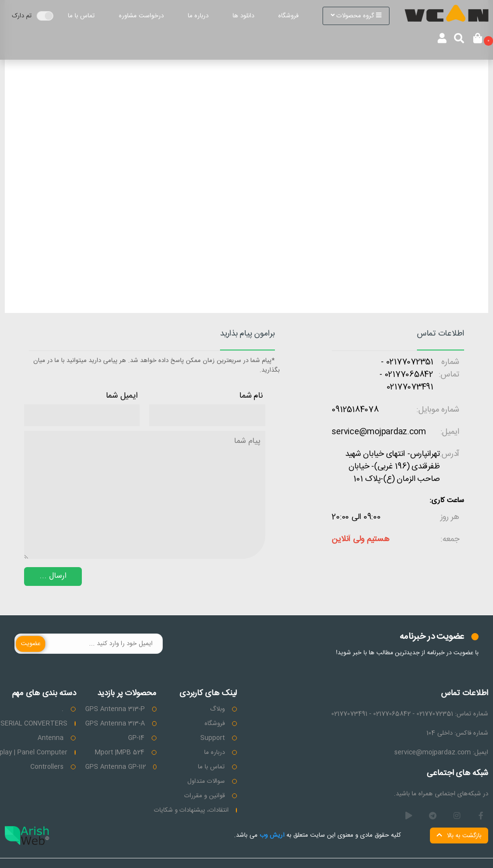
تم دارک (22, 16)
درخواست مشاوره (141, 16)
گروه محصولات (356, 16)
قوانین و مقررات (205, 796)
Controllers (47, 767)
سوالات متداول (206, 781)
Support (213, 738)
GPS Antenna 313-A (115, 724)
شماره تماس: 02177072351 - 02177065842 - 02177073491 (410, 714)
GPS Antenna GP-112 (116, 767)
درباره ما (198, 16)
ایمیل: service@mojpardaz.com (441, 752)
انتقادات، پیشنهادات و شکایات (191, 810)
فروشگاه (288, 16)
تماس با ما (81, 16)
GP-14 (136, 738)
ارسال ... (53, 576)
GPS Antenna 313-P (115, 709)
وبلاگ (217, 709)
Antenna (51, 738)
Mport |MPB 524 (120, 752)
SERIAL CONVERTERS (34, 724)
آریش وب (271, 835)
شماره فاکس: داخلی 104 (457, 733)
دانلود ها (243, 16)
